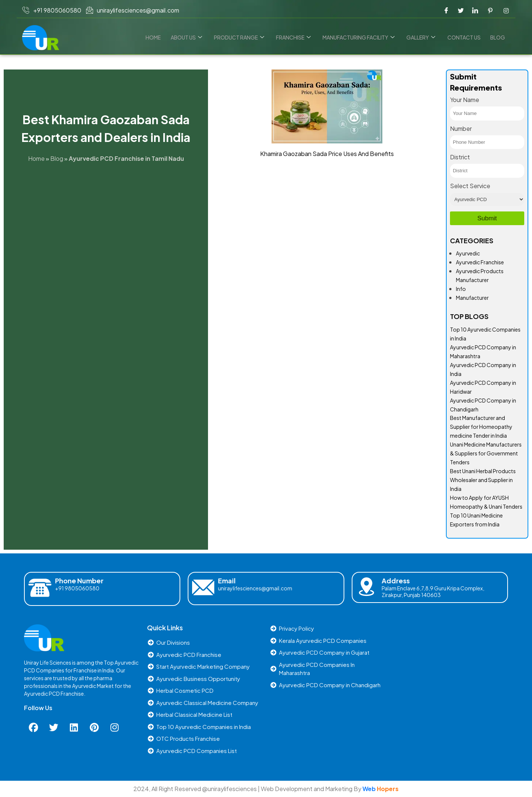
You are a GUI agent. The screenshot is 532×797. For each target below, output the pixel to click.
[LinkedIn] (475, 10)
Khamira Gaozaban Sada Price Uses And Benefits (327, 154)
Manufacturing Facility (362, 37)
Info (461, 289)
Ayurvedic (468, 253)
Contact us (465, 37)
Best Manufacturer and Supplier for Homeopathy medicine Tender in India (481, 427)
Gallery (423, 37)
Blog (498, 37)
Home (159, 37)
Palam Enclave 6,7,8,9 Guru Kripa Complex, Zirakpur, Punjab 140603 (433, 591)
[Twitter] (461, 10)
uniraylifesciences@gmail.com (255, 588)
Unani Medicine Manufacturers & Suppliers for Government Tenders (486, 453)
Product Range (243, 37)
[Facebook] (446, 10)
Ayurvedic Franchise (480, 262)
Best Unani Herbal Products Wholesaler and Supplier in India (483, 480)
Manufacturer (472, 298)
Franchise (297, 37)
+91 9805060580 (77, 588)
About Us (192, 37)
